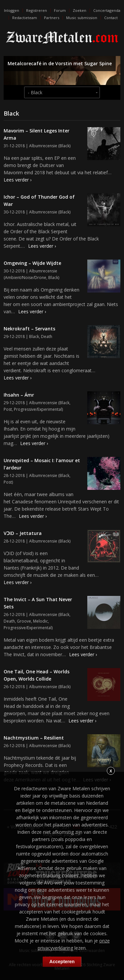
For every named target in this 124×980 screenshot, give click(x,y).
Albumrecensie (43, 146)
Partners (52, 18)
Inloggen (12, 10)
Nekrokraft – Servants (29, 329)
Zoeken (80, 10)
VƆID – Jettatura (23, 533)
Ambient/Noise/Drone (26, 278)
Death (47, 336)
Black (64, 146)
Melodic (41, 621)
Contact (111, 18)
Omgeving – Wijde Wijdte (32, 263)
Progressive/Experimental (38, 409)
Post (8, 409)
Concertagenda (107, 10)
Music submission (82, 18)
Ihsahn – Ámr (19, 395)
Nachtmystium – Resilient (34, 738)
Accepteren (62, 962)
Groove (24, 621)
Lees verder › (18, 180)
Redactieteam (25, 18)
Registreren (37, 10)
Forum (60, 10)
